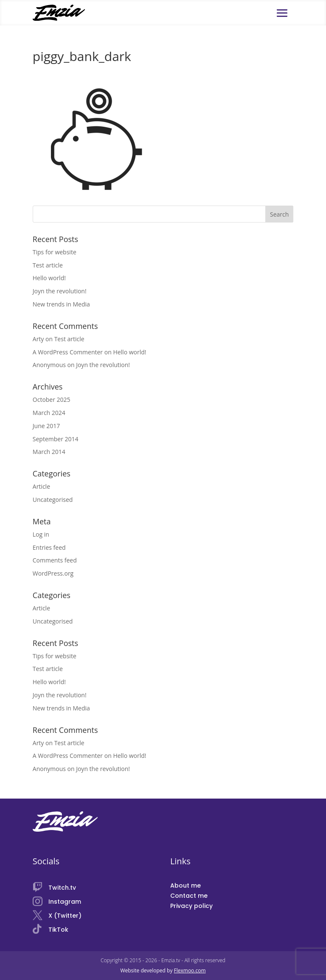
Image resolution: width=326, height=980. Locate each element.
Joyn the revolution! (60, 291)
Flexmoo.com (190, 970)
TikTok (58, 930)
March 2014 (49, 452)
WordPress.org (53, 573)
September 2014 (56, 439)
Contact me (189, 896)
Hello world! (49, 278)
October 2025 (52, 400)
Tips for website (55, 252)
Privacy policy (191, 906)
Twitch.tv (62, 888)
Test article (48, 265)
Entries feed (49, 547)
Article (41, 486)
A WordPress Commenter (68, 352)
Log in (41, 534)
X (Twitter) (65, 916)
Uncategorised (53, 500)
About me (185, 885)
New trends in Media (61, 304)
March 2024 (49, 413)
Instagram (65, 902)
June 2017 (46, 426)
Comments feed (55, 560)
